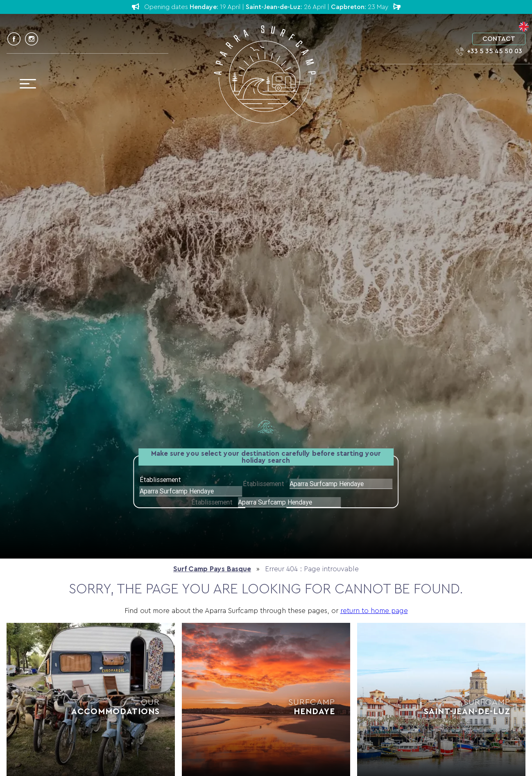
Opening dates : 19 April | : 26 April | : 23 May (266, 7)
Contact (499, 39)
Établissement (264, 484)
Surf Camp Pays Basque (212, 569)
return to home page (374, 611)
